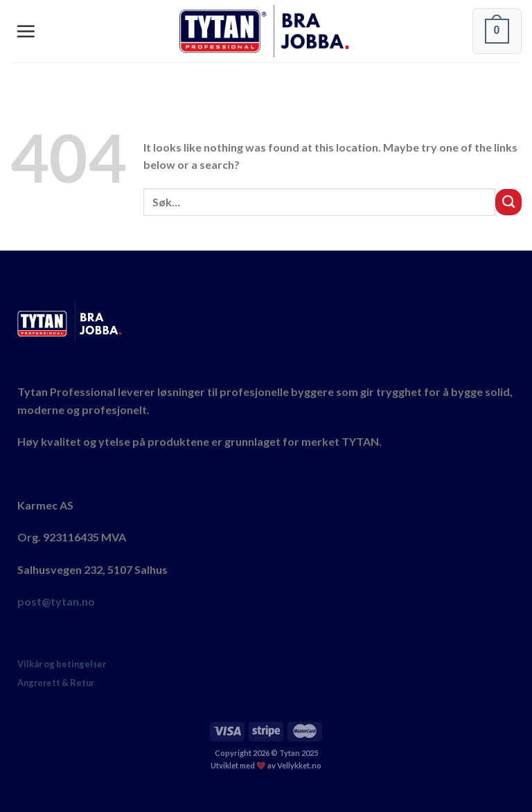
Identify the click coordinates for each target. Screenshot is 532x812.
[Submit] (508, 202)
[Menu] (26, 31)
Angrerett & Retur (56, 683)
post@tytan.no (56, 601)
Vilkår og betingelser (62, 664)
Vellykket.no (299, 765)
